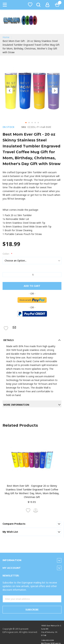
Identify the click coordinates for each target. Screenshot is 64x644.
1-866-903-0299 (48, 640)
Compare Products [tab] (14, 524)
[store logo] (32, 20)
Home (6, 37)
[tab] (32, 339)
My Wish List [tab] (10, 532)
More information (16, 405)
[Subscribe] (32, 610)
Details (9, 340)
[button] (9, 91)
